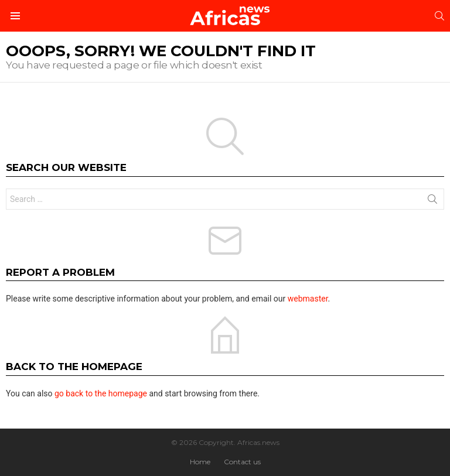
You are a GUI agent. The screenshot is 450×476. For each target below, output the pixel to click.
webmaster (308, 299)
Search (432, 201)
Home (200, 462)
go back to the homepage (101, 393)
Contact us (242, 462)
